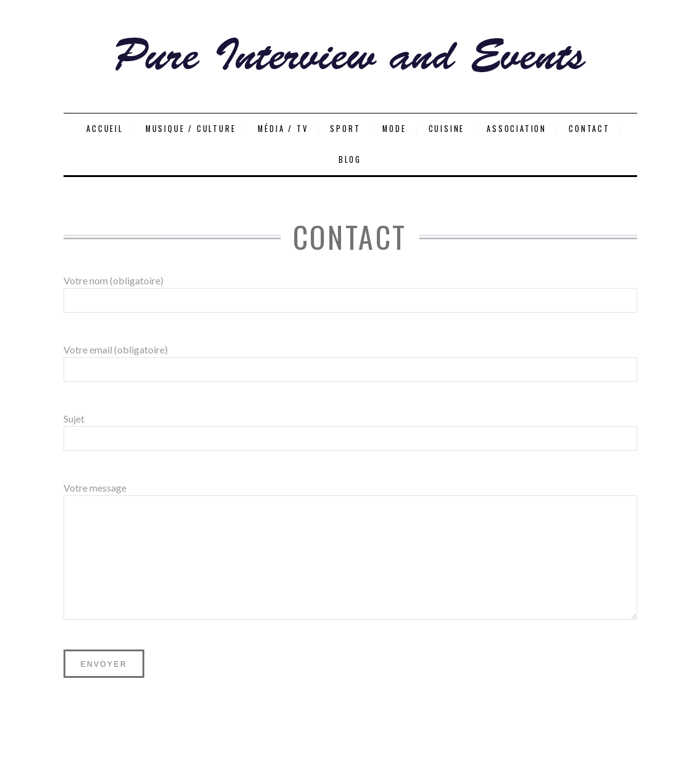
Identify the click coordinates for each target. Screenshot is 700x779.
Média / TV (283, 129)
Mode (394, 129)
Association (517, 129)
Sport (345, 129)
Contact (589, 129)
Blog (350, 159)
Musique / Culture (191, 129)
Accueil (105, 129)
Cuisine (447, 129)
